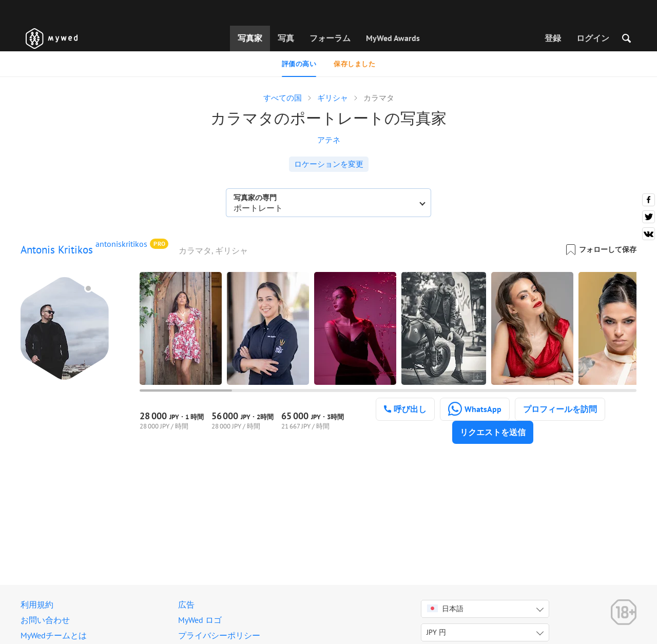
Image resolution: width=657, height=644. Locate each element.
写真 (286, 38)
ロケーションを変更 (329, 164)
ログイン (593, 38)
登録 (553, 38)
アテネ (329, 140)
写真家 (250, 38)
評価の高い (299, 64)
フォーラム (330, 38)
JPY (436, 632)
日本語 (445, 609)
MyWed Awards (393, 38)
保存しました (354, 64)
